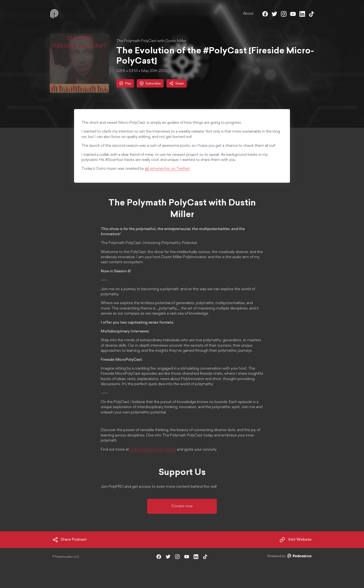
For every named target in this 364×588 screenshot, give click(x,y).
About (248, 14)
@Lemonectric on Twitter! (167, 169)
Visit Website (296, 540)
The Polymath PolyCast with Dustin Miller (151, 41)
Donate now (182, 506)
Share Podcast (70, 540)
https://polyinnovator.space (153, 450)
